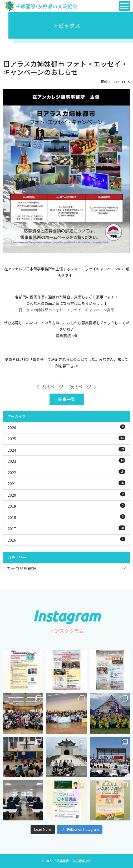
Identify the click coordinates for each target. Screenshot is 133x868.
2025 (66, 438)
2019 (66, 506)
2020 (66, 495)
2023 (66, 461)
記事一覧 (67, 399)
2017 (66, 528)
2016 (66, 540)
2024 (66, 450)
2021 (66, 483)
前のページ (50, 387)
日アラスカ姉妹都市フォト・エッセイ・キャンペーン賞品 (66, 310)
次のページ (84, 387)
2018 (66, 517)
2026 (66, 427)
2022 (66, 472)
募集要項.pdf (66, 336)
